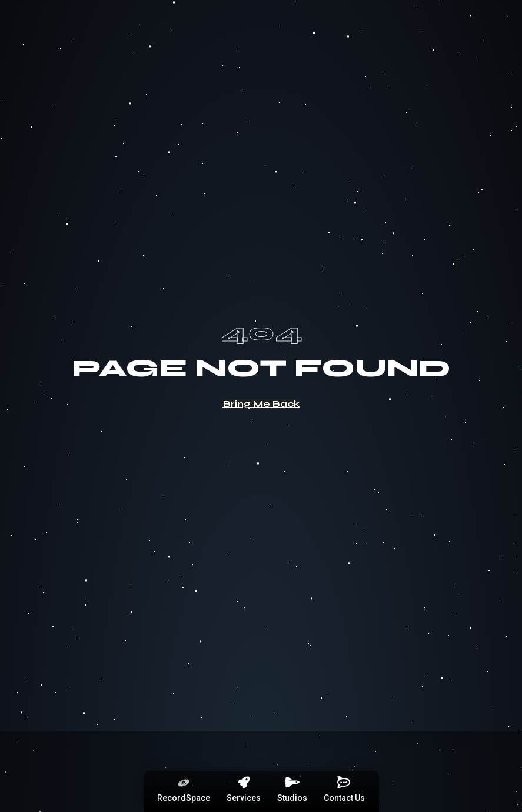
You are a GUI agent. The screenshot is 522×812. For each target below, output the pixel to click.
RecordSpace (184, 798)
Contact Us (344, 798)
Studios (292, 798)
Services (244, 798)
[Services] (244, 783)
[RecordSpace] (184, 783)
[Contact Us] (344, 783)
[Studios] (292, 783)
